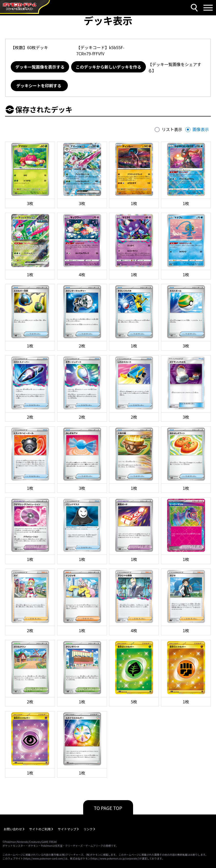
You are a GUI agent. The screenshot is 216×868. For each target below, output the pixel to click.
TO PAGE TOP (108, 808)
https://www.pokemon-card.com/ (44, 858)
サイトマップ (67, 829)
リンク (88, 829)
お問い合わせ (13, 829)
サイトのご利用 (40, 829)
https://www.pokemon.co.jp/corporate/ (115, 858)
